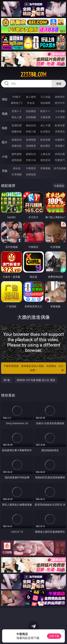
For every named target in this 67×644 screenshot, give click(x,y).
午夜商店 (31, 168)
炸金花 (31, 103)
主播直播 (45, 117)
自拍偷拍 (31, 111)
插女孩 (17, 168)
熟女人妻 (17, 117)
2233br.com (33, 75)
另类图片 (60, 146)
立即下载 (54, 636)
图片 (5, 142)
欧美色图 (45, 140)
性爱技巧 (60, 160)
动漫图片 (60, 140)
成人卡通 (45, 125)
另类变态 (60, 131)
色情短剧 (31, 174)
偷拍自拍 (31, 125)
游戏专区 (60, 97)
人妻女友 (45, 154)
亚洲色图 (31, 140)
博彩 (5, 99)
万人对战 (45, 97)
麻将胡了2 (17, 103)
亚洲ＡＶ (17, 111)
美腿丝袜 (17, 146)
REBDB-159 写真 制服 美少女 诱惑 (36, 380)
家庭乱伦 (31, 154)
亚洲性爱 (17, 125)
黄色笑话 (45, 160)
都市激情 (17, 154)
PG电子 (17, 97)
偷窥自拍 (17, 140)
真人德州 (31, 97)
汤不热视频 (60, 168)
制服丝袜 (17, 131)
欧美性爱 (60, 125)
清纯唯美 (31, 146)
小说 (5, 157)
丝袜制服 (31, 117)
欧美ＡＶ (45, 111)
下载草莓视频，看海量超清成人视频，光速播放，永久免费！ (34, 368)
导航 (5, 171)
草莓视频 (45, 168)
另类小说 (31, 160)
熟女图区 (45, 146)
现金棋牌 (45, 103)
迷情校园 (17, 160)
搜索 (59, 84)
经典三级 (31, 131)
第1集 (7, 380)
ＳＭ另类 (60, 117)
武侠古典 (60, 154)
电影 (5, 128)
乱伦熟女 (45, 131)
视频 (5, 114)
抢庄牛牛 (60, 103)
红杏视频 (17, 174)
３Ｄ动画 (60, 111)
